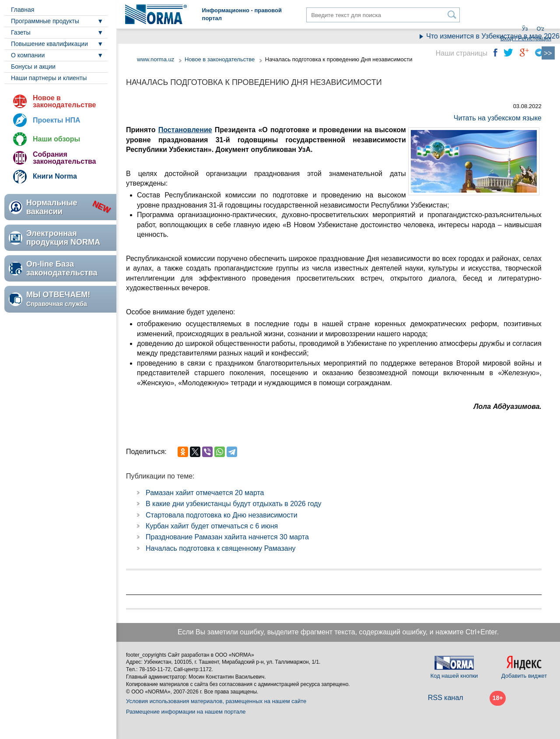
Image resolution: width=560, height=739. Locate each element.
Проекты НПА (57, 120)
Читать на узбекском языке (498, 118)
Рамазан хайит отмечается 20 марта (205, 493)
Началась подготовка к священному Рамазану (221, 548)
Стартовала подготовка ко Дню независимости (222, 515)
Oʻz (541, 29)
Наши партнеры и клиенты (49, 78)
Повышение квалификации (49, 44)
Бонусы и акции (33, 67)
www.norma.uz (156, 59)
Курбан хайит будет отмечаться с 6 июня (212, 526)
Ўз (525, 29)
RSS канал (446, 698)
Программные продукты (45, 21)
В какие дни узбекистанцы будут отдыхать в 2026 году (234, 504)
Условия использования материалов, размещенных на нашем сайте (216, 701)
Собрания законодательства (64, 158)
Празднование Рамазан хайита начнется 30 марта (227, 537)
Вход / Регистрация (526, 38)
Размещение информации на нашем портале (186, 712)
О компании (28, 55)
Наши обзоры (56, 139)
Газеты (21, 32)
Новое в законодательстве (64, 101)
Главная (23, 10)
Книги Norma (55, 176)
